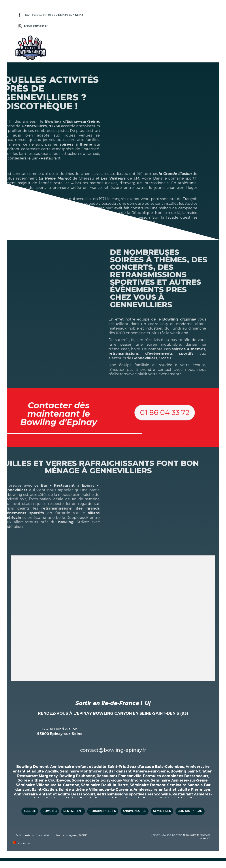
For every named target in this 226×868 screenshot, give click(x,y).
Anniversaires (190, 42)
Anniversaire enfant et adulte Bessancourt (55, 794)
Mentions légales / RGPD (72, 835)
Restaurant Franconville (119, 776)
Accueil (95, 42)
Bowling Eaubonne (77, 776)
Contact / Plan (124, 53)
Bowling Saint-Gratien (192, 771)
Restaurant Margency (38, 776)
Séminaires (98, 53)
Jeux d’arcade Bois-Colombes (156, 767)
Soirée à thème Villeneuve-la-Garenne (95, 790)
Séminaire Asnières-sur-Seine (179, 780)
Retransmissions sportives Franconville (134, 794)
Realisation (25, 843)
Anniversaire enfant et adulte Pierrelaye (172, 790)
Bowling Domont (32, 767)
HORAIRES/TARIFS (161, 42)
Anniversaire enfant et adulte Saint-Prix (88, 767)
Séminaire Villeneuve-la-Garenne (47, 785)
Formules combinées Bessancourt (176, 776)
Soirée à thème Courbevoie (44, 780)
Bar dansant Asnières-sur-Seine (139, 771)
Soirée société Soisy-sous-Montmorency (110, 780)
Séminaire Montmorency (83, 771)
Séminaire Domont (148, 785)
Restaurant (133, 42)
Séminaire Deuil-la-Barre (104, 785)
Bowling (112, 42)
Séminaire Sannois (185, 785)
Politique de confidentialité (32, 835)
